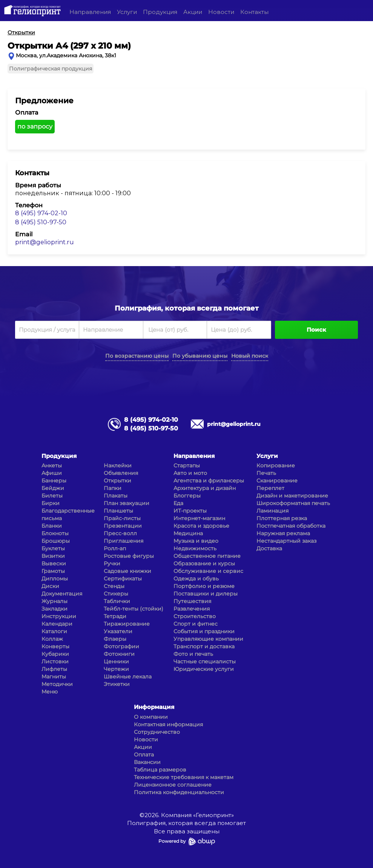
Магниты (54, 677)
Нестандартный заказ (286, 541)
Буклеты (53, 548)
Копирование (276, 465)
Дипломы (55, 579)
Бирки (51, 503)
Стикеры (116, 594)
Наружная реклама (283, 533)
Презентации (123, 526)
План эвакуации (127, 503)
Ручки (112, 563)
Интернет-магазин (199, 518)
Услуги (127, 12)
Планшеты (118, 511)
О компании (151, 717)
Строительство (195, 616)
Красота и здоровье (201, 526)
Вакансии (147, 762)
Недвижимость (195, 548)
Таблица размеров (160, 770)
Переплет (270, 488)
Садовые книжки (127, 571)
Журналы (54, 601)
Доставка (269, 548)
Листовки (55, 661)
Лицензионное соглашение (173, 785)
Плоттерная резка (282, 518)
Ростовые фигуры (129, 556)
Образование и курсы (204, 563)
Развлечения (192, 609)
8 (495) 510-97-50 (41, 222)
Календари (57, 624)
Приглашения (124, 541)
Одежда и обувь (196, 579)
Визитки (53, 556)
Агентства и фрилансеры (209, 481)
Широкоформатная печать (293, 503)
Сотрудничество (157, 732)
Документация (62, 594)
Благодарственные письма (68, 514)
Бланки (52, 526)
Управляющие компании (208, 639)
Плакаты (116, 496)
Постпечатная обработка (291, 526)
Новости (221, 12)
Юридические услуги (204, 669)
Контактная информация (168, 724)
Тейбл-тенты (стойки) (134, 609)
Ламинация (272, 511)
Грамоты (53, 571)
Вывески (54, 563)
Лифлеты (54, 669)
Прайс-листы (122, 518)
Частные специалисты (205, 661)
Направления (90, 12)
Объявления (121, 473)
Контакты (254, 12)
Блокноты (55, 533)
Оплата (144, 755)
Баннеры (54, 481)
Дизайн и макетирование (292, 496)
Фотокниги (119, 654)
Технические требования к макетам (184, 777)
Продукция (160, 12)
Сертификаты (123, 579)
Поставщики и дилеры (206, 594)
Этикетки (117, 684)
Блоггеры (187, 496)
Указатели (118, 631)
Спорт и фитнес (196, 624)
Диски (50, 586)
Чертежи (116, 669)
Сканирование (277, 481)
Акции (193, 12)
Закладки (54, 609)
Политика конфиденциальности (179, 792)
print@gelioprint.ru (45, 242)
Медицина (188, 533)
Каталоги (54, 631)
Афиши (52, 473)
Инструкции (59, 616)
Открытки (117, 481)
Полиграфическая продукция (51, 69)
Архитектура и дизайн (205, 488)
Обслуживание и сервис (208, 571)
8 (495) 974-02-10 (41, 213)
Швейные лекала (128, 677)
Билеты (52, 496)
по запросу (35, 126)
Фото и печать (193, 654)
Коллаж (52, 639)
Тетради (115, 616)
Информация (154, 707)
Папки (113, 488)
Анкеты (52, 465)
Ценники (116, 661)
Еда (178, 503)
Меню (50, 692)
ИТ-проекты (190, 511)
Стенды (114, 586)
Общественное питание (207, 556)
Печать (266, 473)
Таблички (117, 601)
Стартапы (187, 465)
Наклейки (118, 465)
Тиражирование (127, 624)
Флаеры (115, 639)
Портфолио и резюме (204, 586)
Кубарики (55, 654)
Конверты (55, 646)
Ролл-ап (115, 548)
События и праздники (204, 631)
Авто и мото (190, 473)
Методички (57, 684)
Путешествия (192, 601)
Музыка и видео (196, 541)
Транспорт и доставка (204, 646)
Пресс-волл (120, 533)
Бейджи (53, 488)
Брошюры (56, 541)
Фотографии (121, 646)
